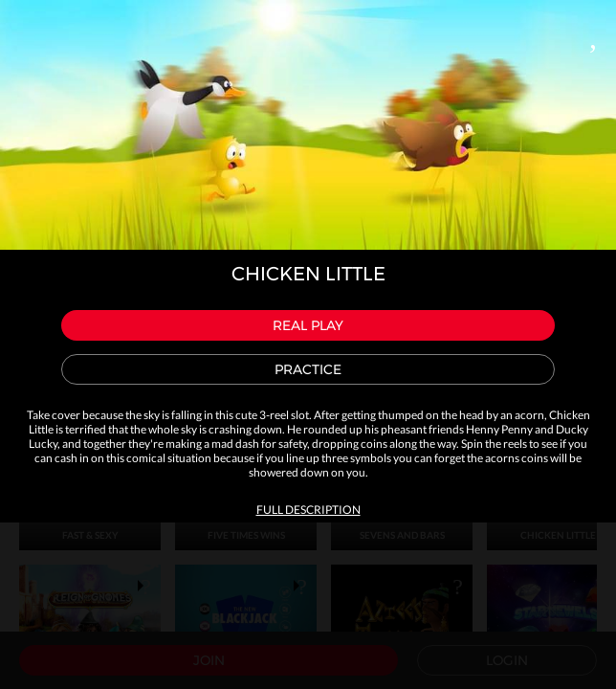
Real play (308, 325)
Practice (308, 369)
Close (593, 34)
